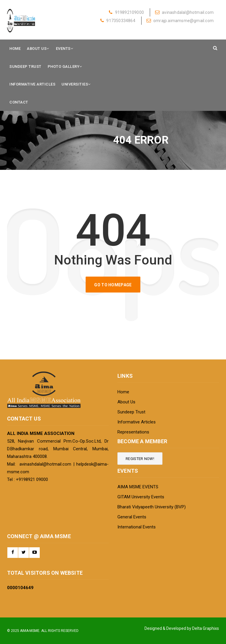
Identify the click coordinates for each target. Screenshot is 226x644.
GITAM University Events (141, 497)
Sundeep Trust (25, 66)
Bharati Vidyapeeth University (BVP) (152, 507)
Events (63, 49)
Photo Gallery (64, 66)
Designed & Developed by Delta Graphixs (182, 628)
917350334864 (118, 21)
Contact (19, 102)
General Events (132, 517)
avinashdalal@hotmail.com (184, 12)
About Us (37, 49)
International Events (137, 527)
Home (15, 49)
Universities (75, 84)
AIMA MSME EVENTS (138, 487)
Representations (133, 432)
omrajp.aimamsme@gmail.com (180, 21)
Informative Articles (32, 84)
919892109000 (126, 12)
